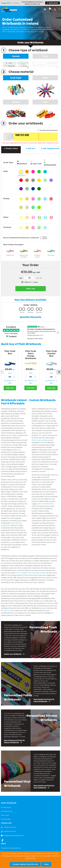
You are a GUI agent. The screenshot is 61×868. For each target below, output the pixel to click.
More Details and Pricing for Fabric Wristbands (44, 700)
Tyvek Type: (8, 162)
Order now (31, 289)
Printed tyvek (6, 807)
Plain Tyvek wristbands (41, 440)
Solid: (6, 171)
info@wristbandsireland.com (14, 835)
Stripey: (6, 199)
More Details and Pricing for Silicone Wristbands (14, 741)
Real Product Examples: (13, 245)
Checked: (7, 227)
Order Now (10, 388)
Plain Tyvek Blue (10, 352)
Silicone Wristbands (46, 504)
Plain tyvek (5, 815)
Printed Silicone (7, 811)
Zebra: (6, 217)
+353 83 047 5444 (10, 827)
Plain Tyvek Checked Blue (51, 353)
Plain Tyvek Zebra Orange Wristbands (31, 355)
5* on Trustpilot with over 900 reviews (30, 573)
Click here (8, 610)
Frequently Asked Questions (11, 848)
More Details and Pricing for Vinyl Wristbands (44, 787)
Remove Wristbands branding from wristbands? (21, 238)
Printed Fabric (6, 819)
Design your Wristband (13, 654)
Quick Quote (54, 3)
